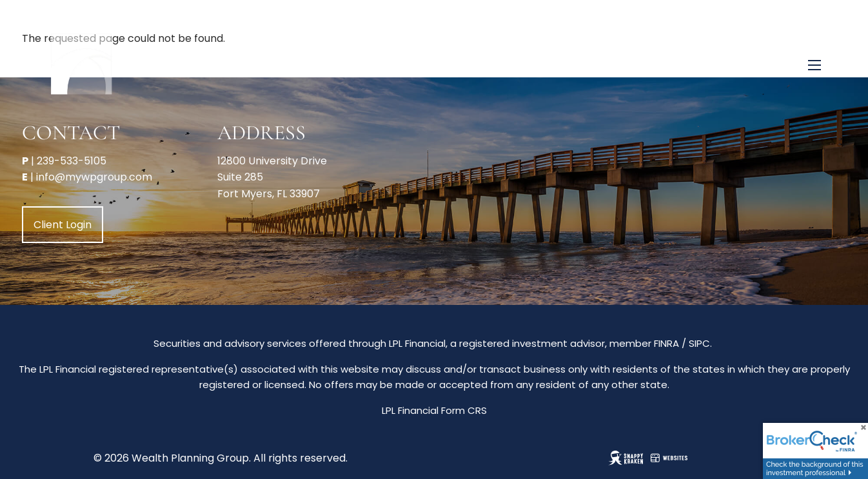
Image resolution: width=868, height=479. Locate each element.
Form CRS (464, 410)
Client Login (63, 225)
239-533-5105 (72, 161)
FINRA (666, 343)
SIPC (699, 343)
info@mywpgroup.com (94, 177)
